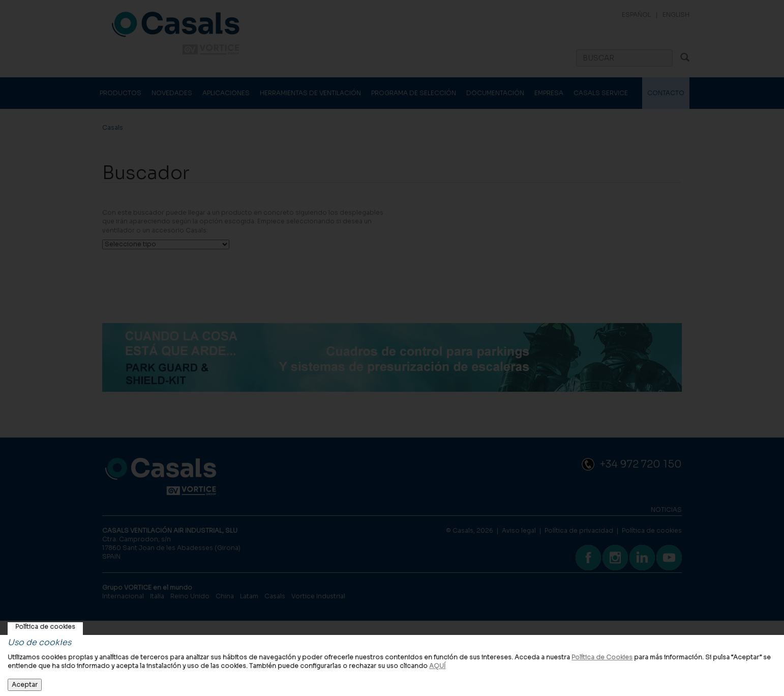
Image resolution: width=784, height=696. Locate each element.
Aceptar (25, 685)
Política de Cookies (602, 657)
